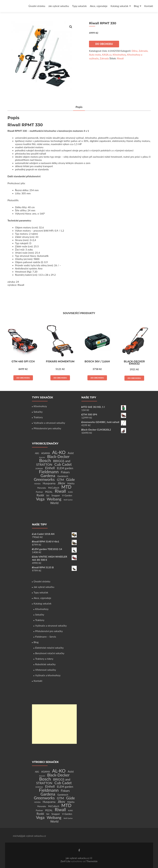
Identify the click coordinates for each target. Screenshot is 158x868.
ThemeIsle (92, 861)
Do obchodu (104, 44)
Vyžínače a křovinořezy (48, 675)
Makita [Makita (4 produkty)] (71, 483)
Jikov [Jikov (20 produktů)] (61, 483)
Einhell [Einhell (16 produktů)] (50, 468)
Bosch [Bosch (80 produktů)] (45, 460)
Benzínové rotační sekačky (50, 653)
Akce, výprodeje (99, 6)
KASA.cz (107, 55)
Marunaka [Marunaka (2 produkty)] (42, 488)
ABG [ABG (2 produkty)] (37, 453)
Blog (136, 6)
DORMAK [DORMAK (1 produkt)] (39, 468)
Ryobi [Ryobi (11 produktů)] (40, 495)
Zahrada (104, 58)
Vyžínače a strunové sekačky (49, 423)
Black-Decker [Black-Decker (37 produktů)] (58, 456)
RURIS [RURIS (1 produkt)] (70, 492)
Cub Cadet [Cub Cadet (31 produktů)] (63, 464)
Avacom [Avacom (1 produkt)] (42, 457)
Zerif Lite (66, 861)
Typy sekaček (79, 6)
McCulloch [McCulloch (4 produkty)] (54, 488)
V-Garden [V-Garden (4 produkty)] (67, 495)
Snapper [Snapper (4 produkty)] (56, 495)
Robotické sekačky (45, 664)
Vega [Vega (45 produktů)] (40, 499)
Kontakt (149, 6)
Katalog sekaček (119, 6)
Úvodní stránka (37, 6)
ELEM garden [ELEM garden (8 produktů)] (65, 468)
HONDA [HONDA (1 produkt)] (37, 484)
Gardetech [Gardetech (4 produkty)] (63, 476)
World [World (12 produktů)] (54, 503)
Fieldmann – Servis (46, 637)
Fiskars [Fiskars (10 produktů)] (65, 472)
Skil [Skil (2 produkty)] (48, 496)
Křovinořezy (119, 55)
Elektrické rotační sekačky (49, 648)
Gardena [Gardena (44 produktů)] (48, 476)
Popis (79, 107)
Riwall (120, 58)
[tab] (79, 107)
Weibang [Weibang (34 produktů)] (54, 499)
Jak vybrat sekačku (59, 6)
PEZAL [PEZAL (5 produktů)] (49, 492)
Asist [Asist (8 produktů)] (71, 453)
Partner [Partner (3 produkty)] (39, 492)
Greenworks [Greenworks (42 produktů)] (44, 479)
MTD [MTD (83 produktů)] (66, 487)
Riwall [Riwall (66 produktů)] (60, 491)
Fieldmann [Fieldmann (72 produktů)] (49, 472)
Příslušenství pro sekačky (47, 428)
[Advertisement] (54, 724)
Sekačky (38, 412)
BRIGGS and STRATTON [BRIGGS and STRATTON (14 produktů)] (53, 463)
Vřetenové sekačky (46, 670)
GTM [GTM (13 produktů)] (60, 480)
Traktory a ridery (44, 659)
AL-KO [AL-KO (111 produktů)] (59, 452)
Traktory (38, 417)
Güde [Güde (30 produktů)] (70, 479)
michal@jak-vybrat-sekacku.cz (29, 836)
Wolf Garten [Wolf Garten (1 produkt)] (68, 500)
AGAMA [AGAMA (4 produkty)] (46, 453)
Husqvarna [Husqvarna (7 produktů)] (49, 483)
